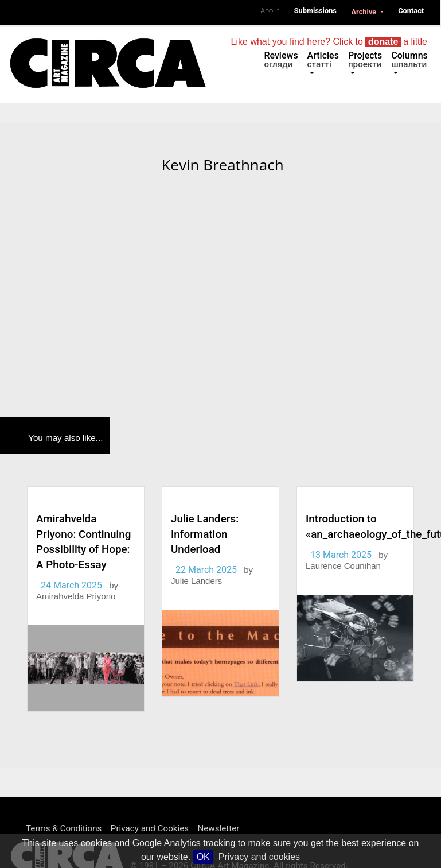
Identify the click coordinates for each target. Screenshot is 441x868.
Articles (323, 60)
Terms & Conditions (64, 828)
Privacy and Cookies (150, 828)
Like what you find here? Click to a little (329, 42)
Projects (365, 60)
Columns (409, 60)
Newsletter (218, 828)
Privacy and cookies (259, 857)
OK (203, 857)
